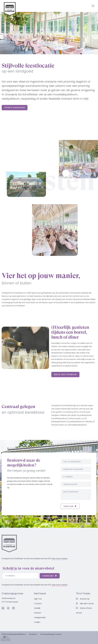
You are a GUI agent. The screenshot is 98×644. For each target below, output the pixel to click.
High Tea (38, 599)
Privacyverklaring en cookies (51, 634)
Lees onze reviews (60, 559)
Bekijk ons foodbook (65, 374)
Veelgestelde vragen (40, 620)
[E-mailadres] (20, 576)
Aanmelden (50, 576)
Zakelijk (37, 608)
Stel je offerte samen (84, 610)
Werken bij (83, 599)
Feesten (38, 613)
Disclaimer (33, 634)
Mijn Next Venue (85, 604)
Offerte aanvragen (15, 108)
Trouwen (38, 604)
